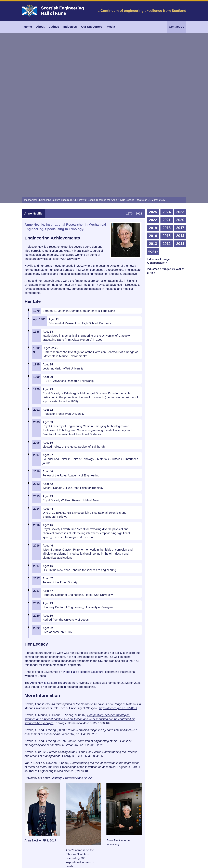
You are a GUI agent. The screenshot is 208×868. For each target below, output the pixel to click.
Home (28, 27)
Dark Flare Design (178, 865)
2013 (153, 106)
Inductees (70, 27)
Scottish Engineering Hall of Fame (60, 865)
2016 (153, 98)
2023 (180, 74)
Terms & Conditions (62, 854)
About (40, 27)
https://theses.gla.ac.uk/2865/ (118, 570)
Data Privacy (79, 854)
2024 (167, 74)
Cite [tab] (32, 789)
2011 (180, 106)
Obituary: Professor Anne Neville (72, 640)
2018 (167, 90)
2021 (167, 82)
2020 (180, 82)
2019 (153, 90)
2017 (180, 90)
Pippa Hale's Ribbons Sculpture (83, 534)
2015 (167, 98)
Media (111, 27)
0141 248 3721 (32, 825)
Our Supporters (92, 27)
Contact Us (177, 27)
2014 (180, 98)
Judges (54, 27)
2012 (167, 106)
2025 (153, 74)
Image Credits (44, 854)
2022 (153, 82)
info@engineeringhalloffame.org (71, 825)
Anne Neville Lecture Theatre (49, 545)
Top (178, 789)
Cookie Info (93, 854)
